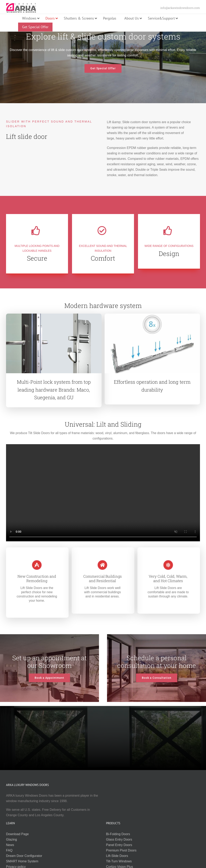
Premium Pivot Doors (121, 850)
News (10, 845)
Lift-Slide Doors (117, 856)
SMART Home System (22, 861)
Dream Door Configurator (24, 856)
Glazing (11, 839)
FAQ (9, 850)
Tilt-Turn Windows (119, 861)
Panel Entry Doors (119, 845)
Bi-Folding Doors (118, 834)
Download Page (17, 834)
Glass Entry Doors (119, 839)
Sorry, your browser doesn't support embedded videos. (103, 493)
